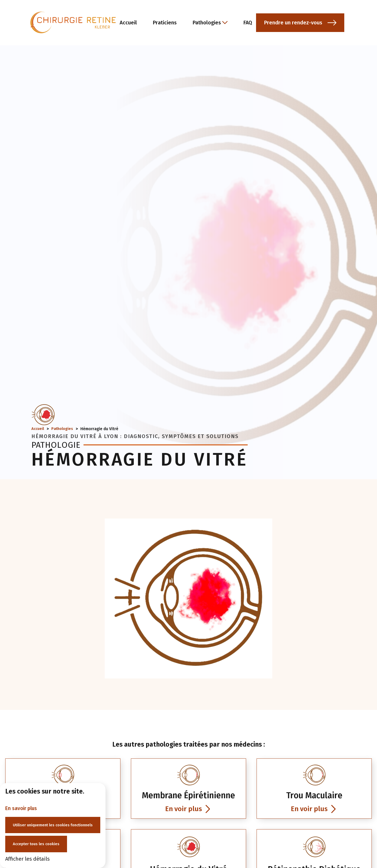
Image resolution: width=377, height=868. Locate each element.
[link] (188, 796)
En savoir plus (22, 807)
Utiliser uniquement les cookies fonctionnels (56, 824)
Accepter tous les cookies (38, 844)
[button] (325, 24)
